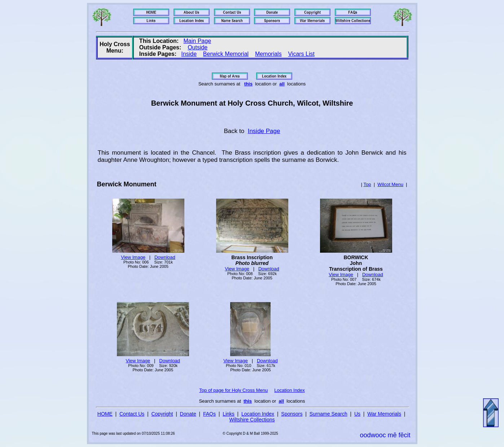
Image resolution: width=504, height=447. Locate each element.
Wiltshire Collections (252, 420)
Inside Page (264, 131)
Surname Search (328, 414)
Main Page (198, 41)
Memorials (268, 54)
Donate (188, 414)
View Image (133, 257)
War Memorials (384, 414)
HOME (105, 414)
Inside (189, 54)
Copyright (162, 414)
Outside (198, 47)
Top (367, 184)
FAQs (209, 414)
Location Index (290, 390)
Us (357, 414)
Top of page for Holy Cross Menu (233, 390)
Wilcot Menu (390, 184)
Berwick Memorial (226, 54)
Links (229, 414)
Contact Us (132, 414)
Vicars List (301, 54)
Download (165, 257)
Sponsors (292, 414)
